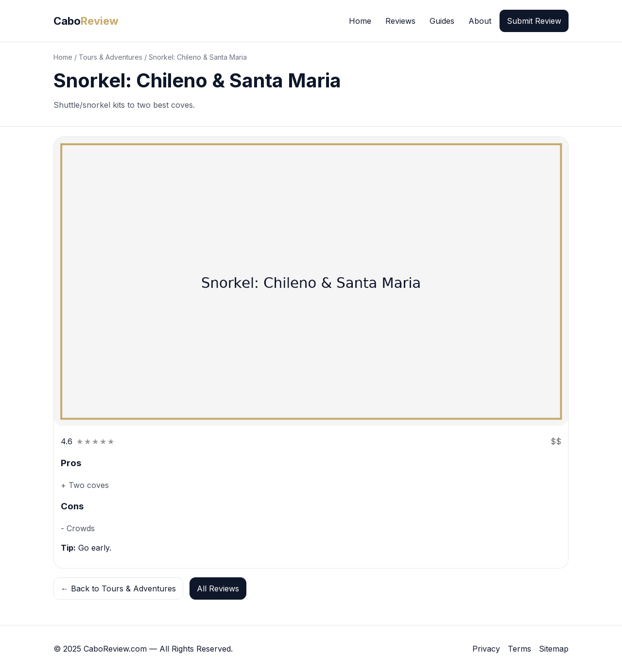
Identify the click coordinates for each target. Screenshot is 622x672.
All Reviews (218, 588)
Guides (442, 21)
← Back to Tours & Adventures (118, 588)
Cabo (86, 21)
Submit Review (534, 21)
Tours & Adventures (111, 57)
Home (360, 21)
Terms (519, 649)
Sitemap (554, 649)
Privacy (486, 649)
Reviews (400, 21)
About (480, 21)
